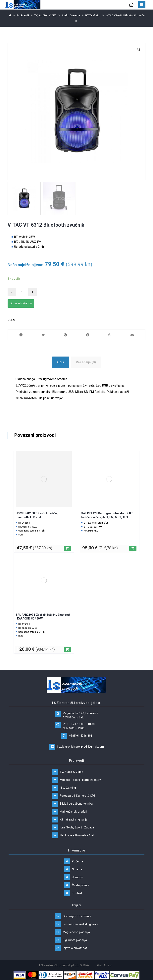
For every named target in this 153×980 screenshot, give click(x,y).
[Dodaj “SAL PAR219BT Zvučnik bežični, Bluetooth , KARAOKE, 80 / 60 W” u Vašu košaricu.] (67, 649)
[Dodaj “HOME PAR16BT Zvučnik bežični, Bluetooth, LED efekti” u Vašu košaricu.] (67, 548)
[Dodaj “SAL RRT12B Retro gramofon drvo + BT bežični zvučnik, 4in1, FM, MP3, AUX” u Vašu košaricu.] (133, 548)
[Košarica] (131, 4)
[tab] (61, 362)
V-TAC (12, 320)
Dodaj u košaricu (21, 303)
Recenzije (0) (86, 362)
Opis (61, 362)
